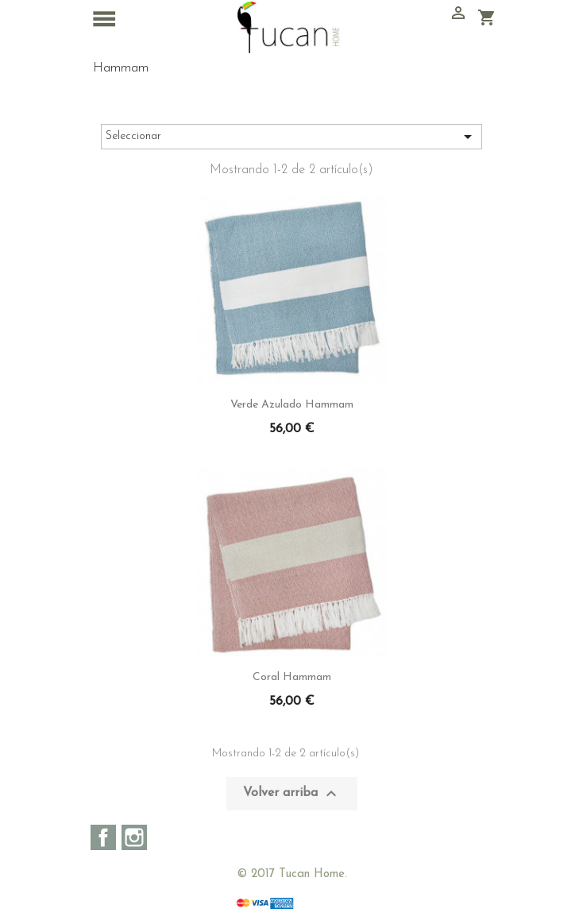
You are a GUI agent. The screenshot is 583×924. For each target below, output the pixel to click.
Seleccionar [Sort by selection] (291, 137)
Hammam (121, 68)
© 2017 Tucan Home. (292, 874)
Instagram (134, 837)
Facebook (103, 837)
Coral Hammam (292, 677)
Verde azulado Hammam (292, 405)
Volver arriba (292, 794)
